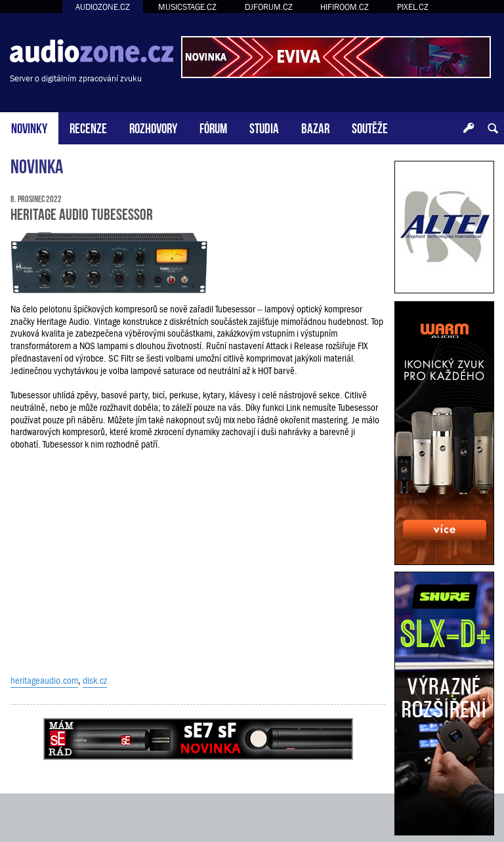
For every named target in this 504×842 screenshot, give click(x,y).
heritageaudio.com (44, 681)
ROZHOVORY (153, 127)
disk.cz (95, 681)
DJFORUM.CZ (269, 7)
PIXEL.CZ (413, 7)
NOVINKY (29, 127)
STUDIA (264, 127)
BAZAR (315, 127)
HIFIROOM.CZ (345, 7)
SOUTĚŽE (370, 127)
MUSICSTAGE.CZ (187, 7)
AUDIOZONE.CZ (103, 7)
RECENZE (88, 127)
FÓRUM (213, 127)
